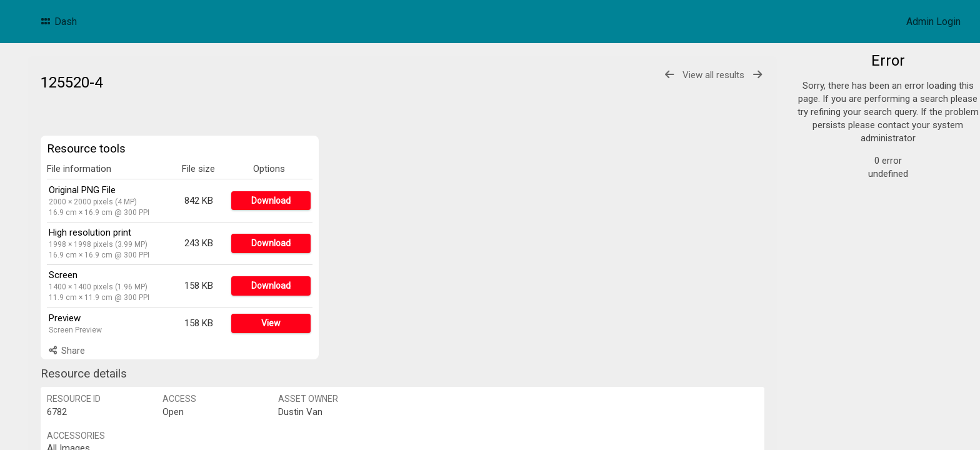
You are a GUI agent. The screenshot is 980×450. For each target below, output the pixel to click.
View (271, 323)
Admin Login (933, 22)
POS (831, 150)
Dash (58, 22)
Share (66, 351)
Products (841, 90)
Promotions (847, 120)
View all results (713, 75)
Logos (836, 105)
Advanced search (854, 252)
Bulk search (842, 266)
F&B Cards (844, 135)
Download (271, 201)
